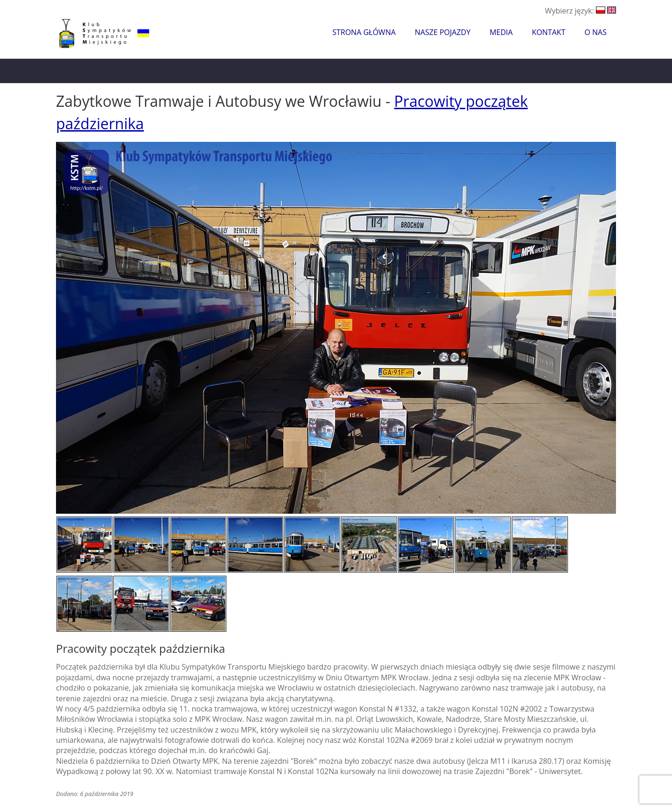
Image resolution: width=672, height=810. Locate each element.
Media (501, 32)
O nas (595, 32)
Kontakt (549, 32)
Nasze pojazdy (443, 32)
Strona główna (364, 32)
